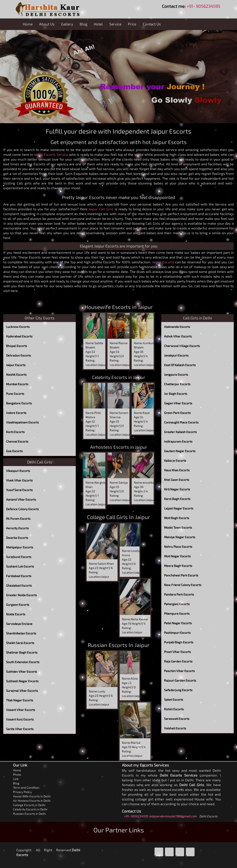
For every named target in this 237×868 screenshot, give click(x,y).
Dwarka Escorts (17, 538)
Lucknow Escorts (18, 327)
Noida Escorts (16, 614)
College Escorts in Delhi (29, 805)
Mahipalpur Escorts (20, 547)
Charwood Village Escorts (182, 346)
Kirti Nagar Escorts (177, 489)
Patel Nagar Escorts (178, 623)
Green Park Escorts (177, 413)
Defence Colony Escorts (22, 509)
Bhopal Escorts (17, 346)
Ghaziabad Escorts (19, 585)
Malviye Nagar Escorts (180, 537)
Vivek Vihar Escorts (19, 480)
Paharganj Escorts (177, 604)
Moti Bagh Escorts (177, 518)
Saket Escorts (174, 700)
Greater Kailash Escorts (180, 432)
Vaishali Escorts (175, 728)
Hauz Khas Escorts (177, 470)
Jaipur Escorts (163, 262)
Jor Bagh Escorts (176, 394)
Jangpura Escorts (176, 374)
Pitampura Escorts (177, 613)
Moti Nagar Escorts (177, 556)
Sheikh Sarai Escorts (20, 643)
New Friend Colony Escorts (183, 585)
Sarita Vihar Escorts (20, 729)
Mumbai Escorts (17, 384)
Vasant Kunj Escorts (20, 719)
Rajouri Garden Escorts (180, 680)
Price (132, 24)
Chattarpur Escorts (177, 384)
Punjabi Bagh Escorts (179, 642)
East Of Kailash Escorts (180, 365)
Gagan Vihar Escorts (178, 403)
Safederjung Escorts (178, 690)
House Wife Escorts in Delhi (32, 796)
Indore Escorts (16, 413)
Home (28, 24)
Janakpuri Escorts (176, 355)
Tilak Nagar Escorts (20, 700)
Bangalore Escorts (19, 403)
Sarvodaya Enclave (19, 624)
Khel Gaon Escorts (177, 480)
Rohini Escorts (174, 709)
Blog (83, 24)
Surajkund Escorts (19, 557)
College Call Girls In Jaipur (118, 517)
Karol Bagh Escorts (177, 499)
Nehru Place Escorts (178, 547)
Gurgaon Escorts (18, 605)
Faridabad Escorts (19, 576)
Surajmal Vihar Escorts (22, 691)
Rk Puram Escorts (18, 519)
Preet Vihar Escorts (177, 652)
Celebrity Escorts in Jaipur (119, 377)
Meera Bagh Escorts (178, 566)
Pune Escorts (15, 394)
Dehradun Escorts (18, 355)
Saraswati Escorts (177, 719)
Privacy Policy (22, 792)
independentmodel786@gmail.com (173, 816)
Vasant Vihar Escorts (21, 710)
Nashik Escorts (16, 374)
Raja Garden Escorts (178, 661)
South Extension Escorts (23, 662)
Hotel (98, 24)
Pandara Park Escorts (179, 594)
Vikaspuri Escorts (18, 471)
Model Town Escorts (178, 527)
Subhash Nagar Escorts (22, 681)
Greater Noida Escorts (21, 595)
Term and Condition (26, 788)
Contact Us (152, 24)
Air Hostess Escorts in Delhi (32, 801)
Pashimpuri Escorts (177, 633)
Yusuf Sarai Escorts (19, 490)
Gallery (67, 24)
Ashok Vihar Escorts (178, 336)
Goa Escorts (14, 451)
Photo (17, 774)
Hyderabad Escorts (19, 336)
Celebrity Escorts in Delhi (30, 809)
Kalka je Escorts (175, 461)
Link (16, 779)
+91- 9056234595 (203, 6)
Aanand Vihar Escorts (21, 499)
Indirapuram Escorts (178, 441)
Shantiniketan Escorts (21, 633)
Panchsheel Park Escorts (181, 575)
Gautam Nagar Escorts (180, 451)
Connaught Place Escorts (181, 422)
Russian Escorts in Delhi (29, 814)
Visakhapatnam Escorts (22, 422)
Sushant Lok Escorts (20, 566)
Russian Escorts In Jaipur (119, 645)
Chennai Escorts (17, 441)
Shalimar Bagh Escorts (22, 652)
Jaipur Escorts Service (51, 154)
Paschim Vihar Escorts (179, 671)
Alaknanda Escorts (177, 327)
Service (115, 24)
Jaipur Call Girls (101, 209)
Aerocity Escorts (17, 528)
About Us (47, 24)
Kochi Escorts (15, 432)
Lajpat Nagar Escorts (179, 508)
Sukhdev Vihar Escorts (22, 671)
